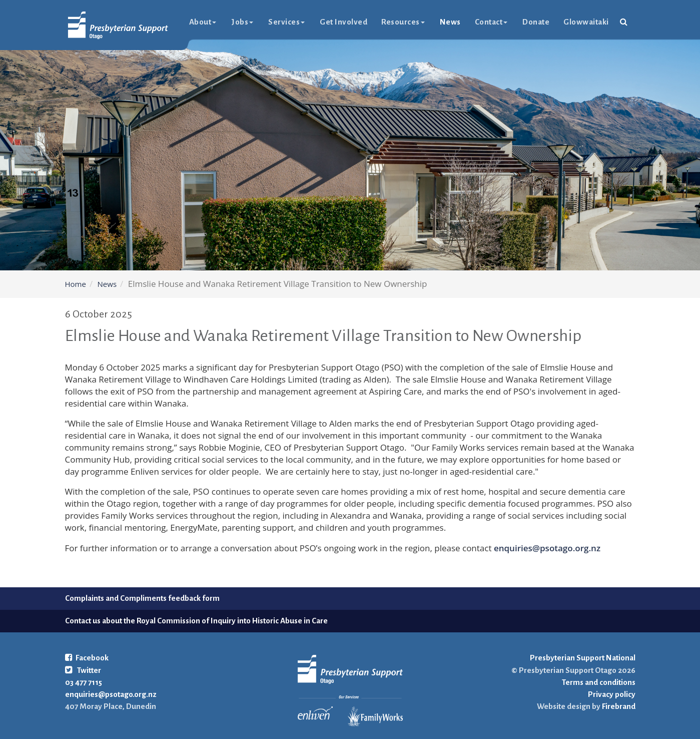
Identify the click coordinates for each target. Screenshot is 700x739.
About (203, 22)
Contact (491, 22)
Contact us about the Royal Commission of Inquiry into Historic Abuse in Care (196, 621)
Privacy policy (612, 694)
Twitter (83, 670)
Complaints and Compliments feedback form (142, 598)
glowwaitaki (586, 22)
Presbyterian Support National (583, 658)
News (450, 22)
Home (76, 284)
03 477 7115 (84, 682)
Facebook (87, 658)
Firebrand (618, 706)
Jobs (242, 22)
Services (286, 22)
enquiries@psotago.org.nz (547, 548)
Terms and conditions (599, 682)
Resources (403, 22)
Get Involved (343, 22)
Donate (536, 22)
